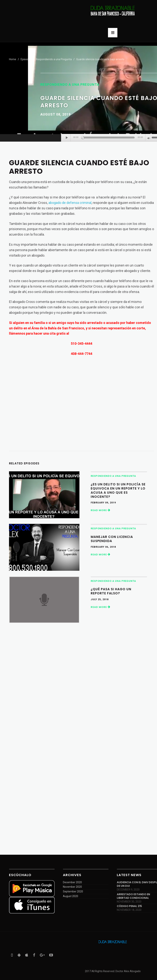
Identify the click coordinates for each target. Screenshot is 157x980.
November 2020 (72, 887)
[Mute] (149, 139)
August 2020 (71, 896)
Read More (101, 510)
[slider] (109, 138)
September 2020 (73, 891)
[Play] (67, 138)
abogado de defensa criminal (70, 203)
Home (13, 59)
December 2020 (72, 882)
